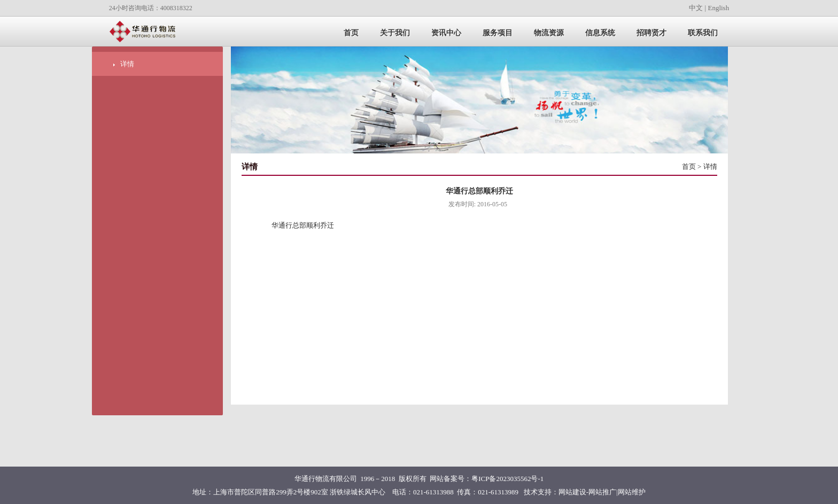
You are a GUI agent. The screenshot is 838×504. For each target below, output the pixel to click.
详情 (127, 64)
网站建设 (572, 492)
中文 (696, 8)
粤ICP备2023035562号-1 (507, 479)
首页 (689, 166)
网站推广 (602, 492)
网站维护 (632, 492)
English (718, 8)
